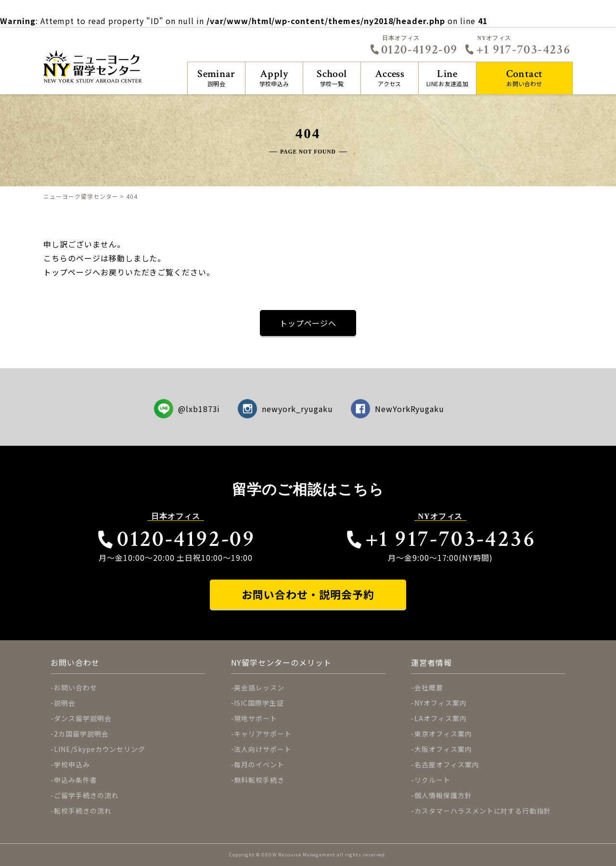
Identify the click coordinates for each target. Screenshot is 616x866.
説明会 (216, 77)
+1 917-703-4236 (517, 50)
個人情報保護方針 (443, 795)
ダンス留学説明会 (83, 718)
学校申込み (274, 77)
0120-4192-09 (414, 50)
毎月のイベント (259, 764)
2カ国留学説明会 (81, 734)
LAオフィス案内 (441, 718)
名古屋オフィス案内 (447, 764)
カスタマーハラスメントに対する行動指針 (483, 811)
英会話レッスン (259, 687)
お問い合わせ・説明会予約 (308, 594)
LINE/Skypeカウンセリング (100, 749)
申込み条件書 (76, 780)
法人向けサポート (263, 749)
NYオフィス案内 (441, 703)
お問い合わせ (524, 77)
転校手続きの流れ (83, 811)
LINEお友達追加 (447, 77)
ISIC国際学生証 (259, 703)
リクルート (432, 780)
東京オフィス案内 (443, 734)
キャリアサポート (263, 734)
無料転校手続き (259, 780)
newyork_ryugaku (285, 409)
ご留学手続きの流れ (86, 795)
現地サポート (256, 718)
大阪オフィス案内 (443, 749)
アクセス (390, 77)
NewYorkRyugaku (398, 409)
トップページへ (308, 323)
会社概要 (429, 687)
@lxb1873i (187, 409)
